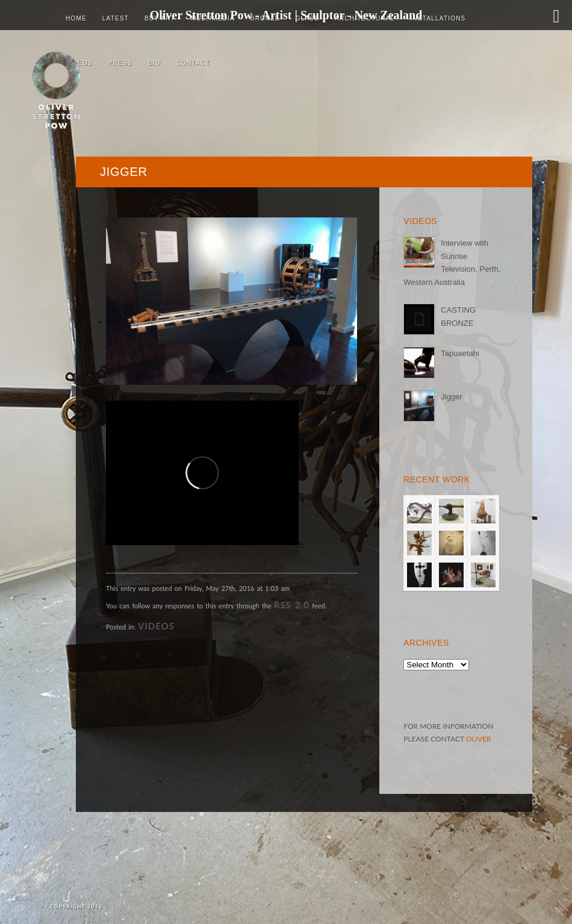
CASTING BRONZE (458, 316)
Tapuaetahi (460, 353)
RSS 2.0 (292, 605)
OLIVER (479, 739)
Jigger (451, 397)
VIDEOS (156, 626)
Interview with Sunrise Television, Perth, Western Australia (452, 262)
